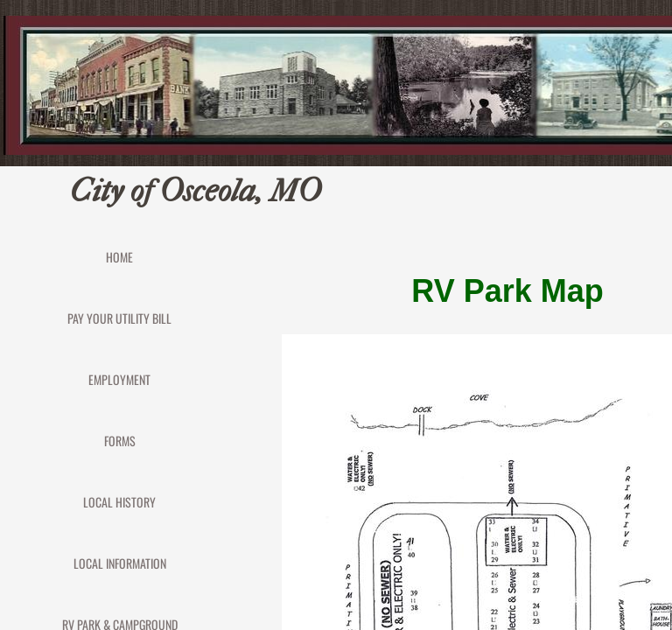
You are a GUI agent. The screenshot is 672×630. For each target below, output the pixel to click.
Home (119, 257)
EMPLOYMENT (119, 379)
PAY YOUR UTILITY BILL (119, 318)
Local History (119, 502)
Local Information (120, 563)
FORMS (120, 441)
